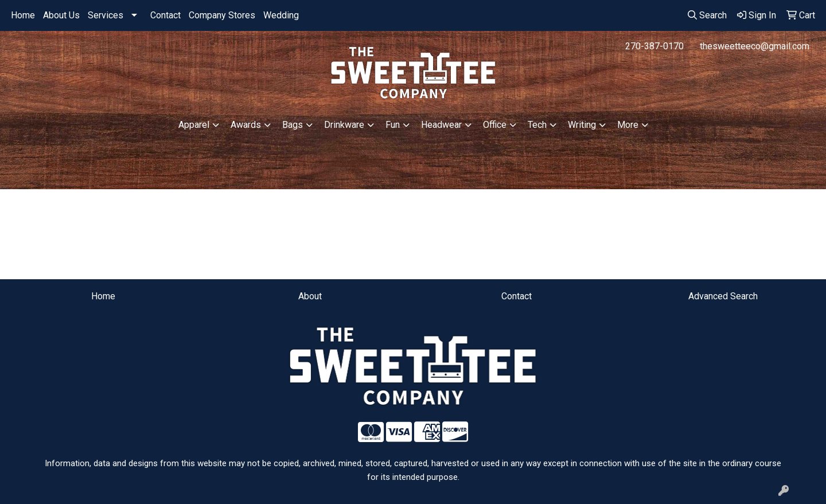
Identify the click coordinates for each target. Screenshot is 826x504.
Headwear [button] (441, 125)
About (310, 296)
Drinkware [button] (344, 125)
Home (23, 15)
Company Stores (222, 15)
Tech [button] (537, 125)
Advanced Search (723, 296)
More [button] (628, 125)
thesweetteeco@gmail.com (755, 46)
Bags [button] (293, 125)
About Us (61, 15)
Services (106, 15)
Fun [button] (393, 125)
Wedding (281, 15)
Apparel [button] (194, 125)
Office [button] (495, 125)
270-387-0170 (654, 46)
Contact (165, 15)
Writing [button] (582, 125)
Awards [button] (246, 125)
